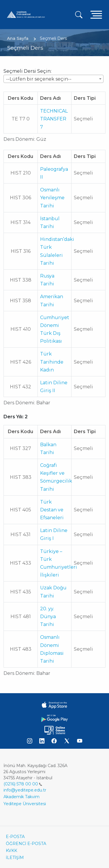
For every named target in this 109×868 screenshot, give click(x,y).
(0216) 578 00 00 (23, 784)
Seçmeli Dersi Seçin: (27, 71)
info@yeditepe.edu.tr (25, 790)
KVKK (11, 851)
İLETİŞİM (15, 858)
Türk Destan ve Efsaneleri (52, 510)
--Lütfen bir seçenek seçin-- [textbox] (39, 79)
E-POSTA (15, 837)
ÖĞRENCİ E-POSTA (26, 844)
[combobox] (53, 79)
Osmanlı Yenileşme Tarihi (52, 198)
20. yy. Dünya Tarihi (48, 617)
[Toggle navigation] (96, 14)
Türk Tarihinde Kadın (52, 362)
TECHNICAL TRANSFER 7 (54, 119)
